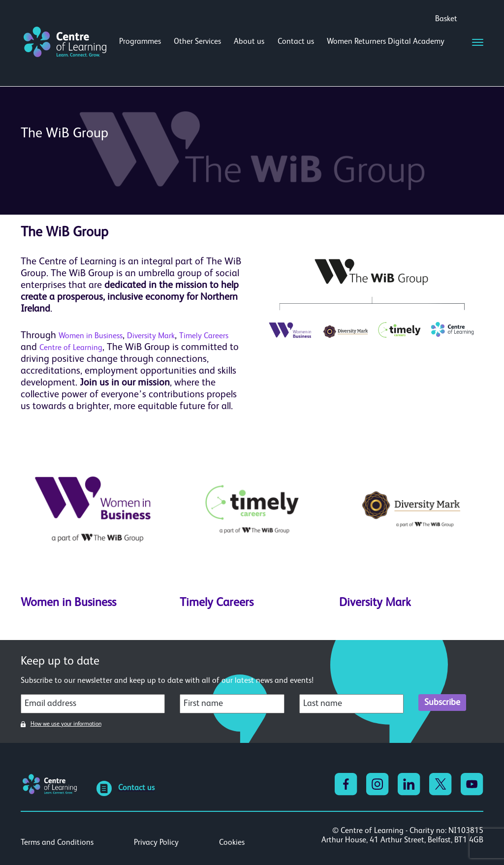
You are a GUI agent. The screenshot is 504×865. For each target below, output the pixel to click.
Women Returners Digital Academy (386, 42)
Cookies (232, 843)
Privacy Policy (156, 843)
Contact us (296, 42)
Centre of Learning (71, 348)
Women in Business (91, 336)
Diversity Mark (151, 336)
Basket (446, 19)
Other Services (197, 42)
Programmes (140, 42)
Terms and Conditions (57, 843)
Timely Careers (204, 336)
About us (249, 42)
